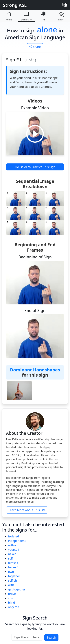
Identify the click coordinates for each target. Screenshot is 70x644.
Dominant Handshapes (35, 370)
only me (14, 607)
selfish (12, 581)
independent (17, 541)
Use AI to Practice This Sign (35, 167)
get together (17, 589)
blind (12, 603)
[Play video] (35, 134)
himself (13, 563)
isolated (13, 536)
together (14, 576)
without (13, 545)
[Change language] (65, 5)
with (11, 585)
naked (12, 554)
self (10, 558)
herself (13, 567)
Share (35, 47)
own (11, 572)
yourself (14, 550)
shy (10, 598)
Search (51, 638)
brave (12, 594)
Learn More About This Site (27, 510)
